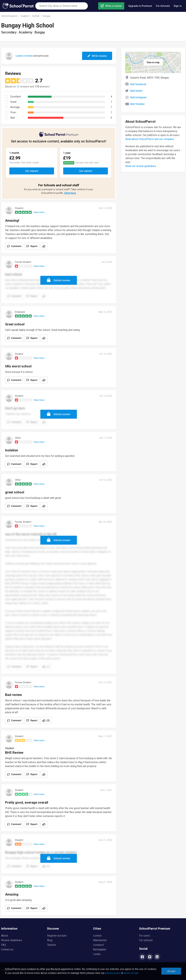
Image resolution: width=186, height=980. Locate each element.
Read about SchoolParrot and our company (150, 139)
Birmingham (100, 950)
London (97, 936)
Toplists (52, 945)
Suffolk (36, 16)
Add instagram (138, 97)
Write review (97, 56)
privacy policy (113, 973)
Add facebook (138, 84)
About (5, 936)
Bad (13, 118)
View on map (153, 62)
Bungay (47, 16)
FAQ (4, 945)
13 (18, 87)
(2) (48, 721)
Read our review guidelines (141, 166)
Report (34, 246)
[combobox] (62, 6)
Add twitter (136, 91)
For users (145, 936)
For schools (146, 940)
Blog (50, 940)
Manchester (100, 940)
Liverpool (98, 945)
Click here (70, 193)
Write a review (114, 6)
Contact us (7, 950)
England (25, 16)
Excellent (16, 97)
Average (15, 107)
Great (13, 102)
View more (39, 212)
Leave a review (24, 56)
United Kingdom (9, 16)
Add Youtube (137, 104)
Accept (171, 971)
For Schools (163, 6)
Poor (13, 112)
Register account (57, 936)
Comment (16, 246)
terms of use (131, 973)
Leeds (97, 954)
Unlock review (62, 280)
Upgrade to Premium (140, 6)
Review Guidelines (12, 940)
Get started (32, 171)
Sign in (178, 6)
